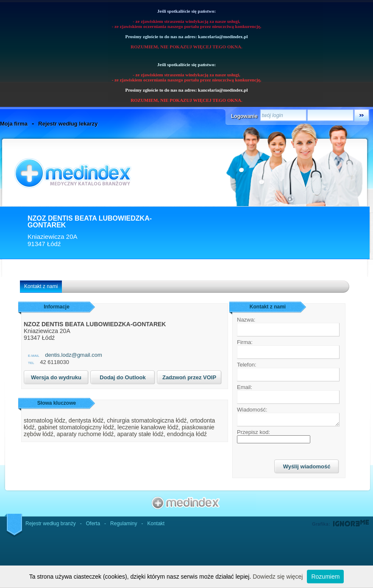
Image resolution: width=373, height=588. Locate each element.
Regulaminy (124, 524)
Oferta (93, 524)
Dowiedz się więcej (278, 577)
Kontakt (156, 524)
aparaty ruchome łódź (85, 434)
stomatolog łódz (45, 420)
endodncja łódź (187, 434)
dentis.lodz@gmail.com (74, 355)
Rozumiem (325, 577)
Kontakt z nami (41, 286)
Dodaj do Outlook (122, 377)
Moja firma (14, 124)
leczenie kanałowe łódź (148, 427)
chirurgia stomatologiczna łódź (147, 420)
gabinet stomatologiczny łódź (76, 427)
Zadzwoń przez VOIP (189, 377)
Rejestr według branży (51, 524)
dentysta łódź (86, 420)
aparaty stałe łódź (140, 434)
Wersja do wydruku (56, 377)
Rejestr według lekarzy (68, 124)
